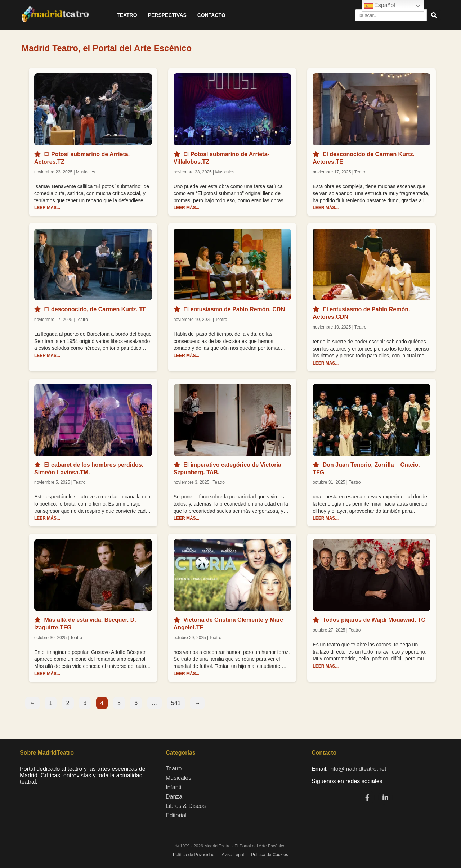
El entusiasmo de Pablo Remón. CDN (234, 309)
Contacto (211, 15)
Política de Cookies (270, 855)
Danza (174, 797)
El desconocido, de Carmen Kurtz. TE (95, 309)
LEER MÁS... (47, 208)
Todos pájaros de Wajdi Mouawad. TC (374, 620)
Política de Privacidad (194, 855)
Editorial (176, 815)
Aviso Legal (233, 855)
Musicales (178, 778)
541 (176, 703)
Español (380, 6)
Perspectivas (167, 15)
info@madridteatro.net (358, 769)
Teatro (127, 15)
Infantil (174, 787)
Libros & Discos (186, 806)
